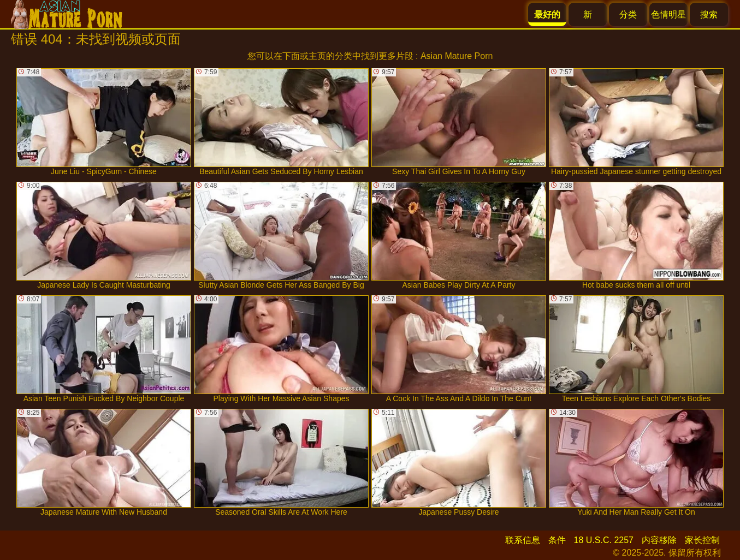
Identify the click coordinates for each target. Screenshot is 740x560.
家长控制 (702, 540)
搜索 (709, 14)
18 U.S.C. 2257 (604, 540)
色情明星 (668, 14)
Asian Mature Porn (457, 56)
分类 (628, 14)
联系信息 (523, 540)
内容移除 (659, 540)
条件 (557, 540)
